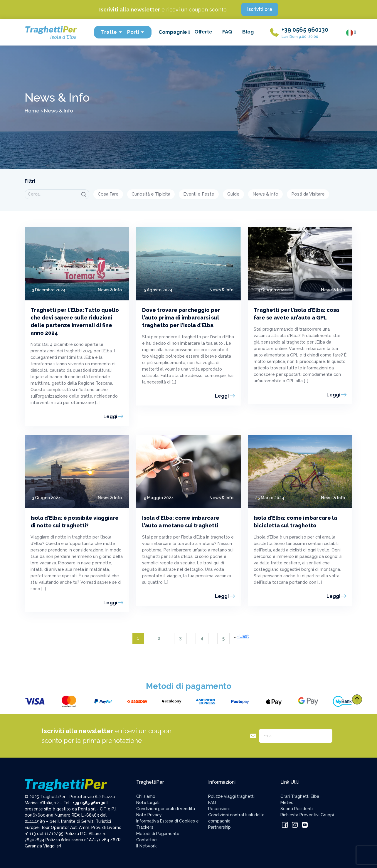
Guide (233, 194)
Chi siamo (146, 796)
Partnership (219, 827)
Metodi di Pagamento (158, 834)
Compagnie (174, 32)
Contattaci (147, 840)
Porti (136, 32)
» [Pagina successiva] (238, 636)
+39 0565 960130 (305, 30)
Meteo (287, 803)
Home (32, 111)
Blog (248, 32)
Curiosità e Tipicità (151, 194)
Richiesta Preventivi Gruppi (307, 815)
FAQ (227, 32)
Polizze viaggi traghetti (231, 796)
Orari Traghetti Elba (300, 796)
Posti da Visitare (308, 194)
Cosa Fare (108, 194)
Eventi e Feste (199, 194)
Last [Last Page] (244, 636)
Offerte (203, 32)
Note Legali (148, 803)
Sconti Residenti (297, 809)
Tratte (112, 32)
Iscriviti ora (260, 9)
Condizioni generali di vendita (166, 809)
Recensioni (219, 809)
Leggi (110, 417)
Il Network (146, 846)
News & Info (265, 194)
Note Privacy (149, 815)
